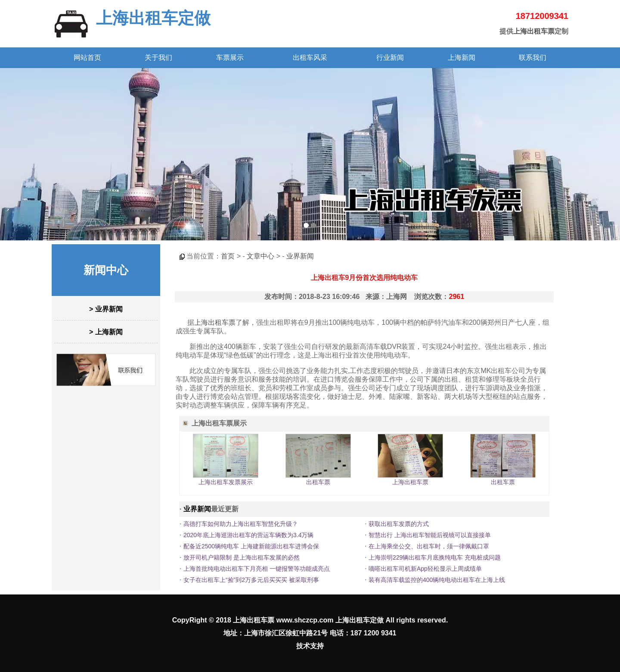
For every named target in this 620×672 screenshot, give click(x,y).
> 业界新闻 (106, 309)
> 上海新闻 (106, 332)
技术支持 (310, 646)
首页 (228, 256)
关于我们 (158, 58)
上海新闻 (462, 58)
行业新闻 (390, 58)
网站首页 (87, 58)
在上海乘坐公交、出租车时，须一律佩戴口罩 (429, 546)
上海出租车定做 (153, 18)
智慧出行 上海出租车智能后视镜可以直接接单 (430, 535)
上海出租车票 (534, 31)
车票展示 (230, 58)
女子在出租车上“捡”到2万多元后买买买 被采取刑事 (251, 580)
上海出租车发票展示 (226, 482)
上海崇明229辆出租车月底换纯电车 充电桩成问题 (435, 557)
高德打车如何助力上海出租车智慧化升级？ (241, 524)
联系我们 (533, 58)
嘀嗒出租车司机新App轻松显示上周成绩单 (425, 569)
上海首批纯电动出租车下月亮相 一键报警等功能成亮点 (257, 569)
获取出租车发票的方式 (399, 524)
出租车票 (318, 482)
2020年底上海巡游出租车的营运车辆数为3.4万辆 (249, 535)
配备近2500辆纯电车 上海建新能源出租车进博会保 (251, 546)
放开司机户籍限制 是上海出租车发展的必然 (242, 557)
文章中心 (260, 256)
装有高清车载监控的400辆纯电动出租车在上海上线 (437, 580)
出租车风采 (310, 58)
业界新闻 (300, 256)
